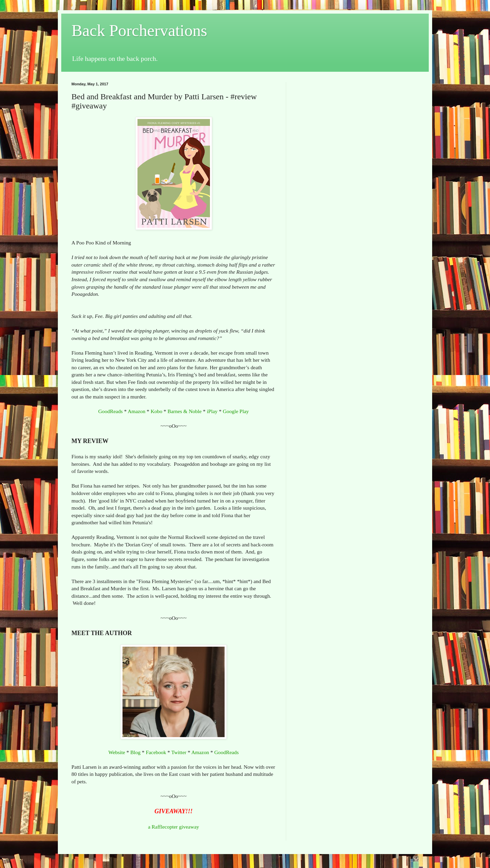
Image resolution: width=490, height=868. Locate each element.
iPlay (212, 411)
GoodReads (111, 411)
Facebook (156, 752)
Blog (135, 752)
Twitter (179, 752)
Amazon (136, 411)
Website (117, 752)
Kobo (157, 411)
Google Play (236, 411)
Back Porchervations (139, 30)
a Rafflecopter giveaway (174, 827)
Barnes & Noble (184, 411)
